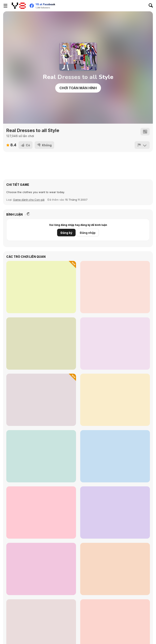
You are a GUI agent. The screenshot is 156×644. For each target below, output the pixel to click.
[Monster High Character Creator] (115, 400)
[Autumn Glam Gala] (115, 456)
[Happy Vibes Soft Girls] (41, 512)
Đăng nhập (88, 233)
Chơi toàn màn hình (78, 88)
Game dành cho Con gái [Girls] (29, 200)
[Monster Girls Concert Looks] (41, 456)
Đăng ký (66, 233)
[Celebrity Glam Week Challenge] (41, 287)
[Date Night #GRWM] (115, 287)
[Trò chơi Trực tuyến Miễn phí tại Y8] (19, 6)
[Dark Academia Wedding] (115, 512)
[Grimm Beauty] (41, 344)
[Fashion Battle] (115, 344)
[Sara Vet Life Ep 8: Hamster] (41, 400)
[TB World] (115, 569)
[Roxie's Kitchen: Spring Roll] (41, 569)
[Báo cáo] (142, 145)
